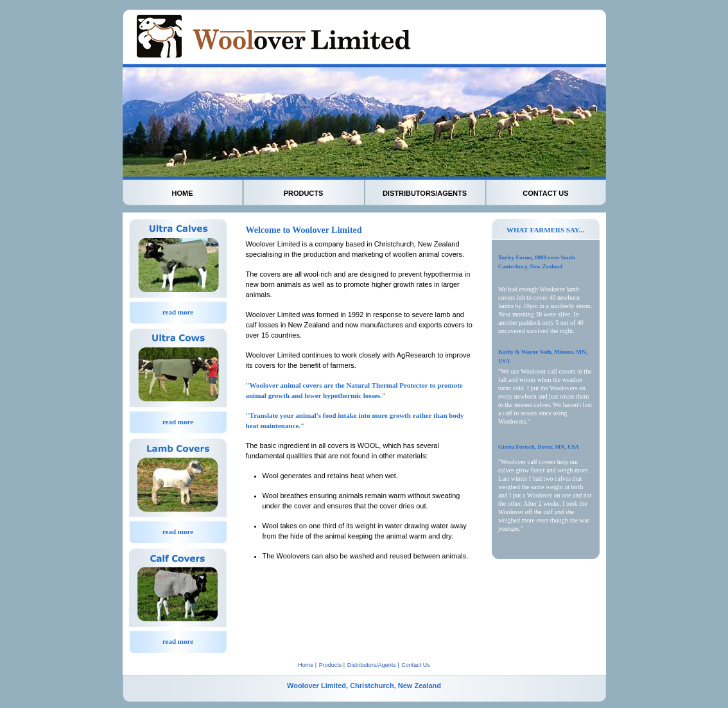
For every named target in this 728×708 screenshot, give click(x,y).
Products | (332, 665)
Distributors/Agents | (373, 665)
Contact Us (416, 665)
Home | (307, 665)
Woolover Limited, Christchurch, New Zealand (364, 686)
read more (178, 312)
